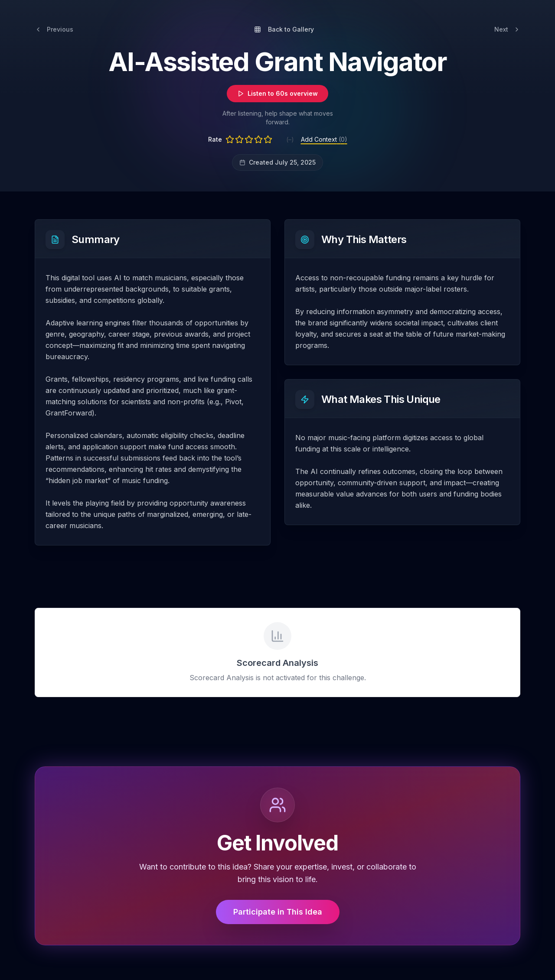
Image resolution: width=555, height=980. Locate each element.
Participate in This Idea (278, 912)
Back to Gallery (284, 29)
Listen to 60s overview (277, 93)
